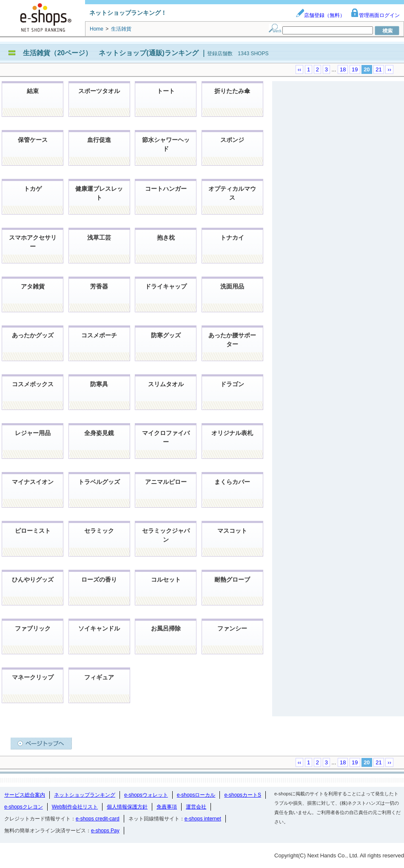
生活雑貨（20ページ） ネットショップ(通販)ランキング (112, 53)
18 (343, 69)
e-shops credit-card (98, 819)
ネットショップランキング (85, 795)
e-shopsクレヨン (24, 807)
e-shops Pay (105, 831)
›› (389, 69)
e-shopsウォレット (146, 795)
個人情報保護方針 (127, 807)
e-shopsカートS (243, 795)
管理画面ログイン (375, 15)
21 (378, 69)
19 (355, 69)
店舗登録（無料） (320, 15)
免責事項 (167, 807)
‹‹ (300, 69)
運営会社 (196, 807)
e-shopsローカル (196, 795)
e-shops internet (203, 819)
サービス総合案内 (25, 795)
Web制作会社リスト (75, 807)
